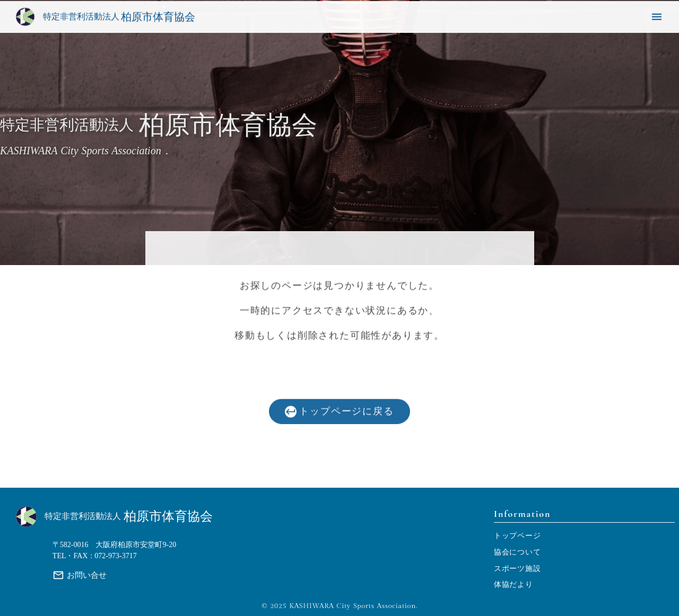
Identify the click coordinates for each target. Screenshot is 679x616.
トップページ (517, 536)
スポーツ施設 (517, 569)
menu (657, 17)
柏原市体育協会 (168, 516)
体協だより (513, 584)
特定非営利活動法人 (83, 516)
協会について (517, 552)
